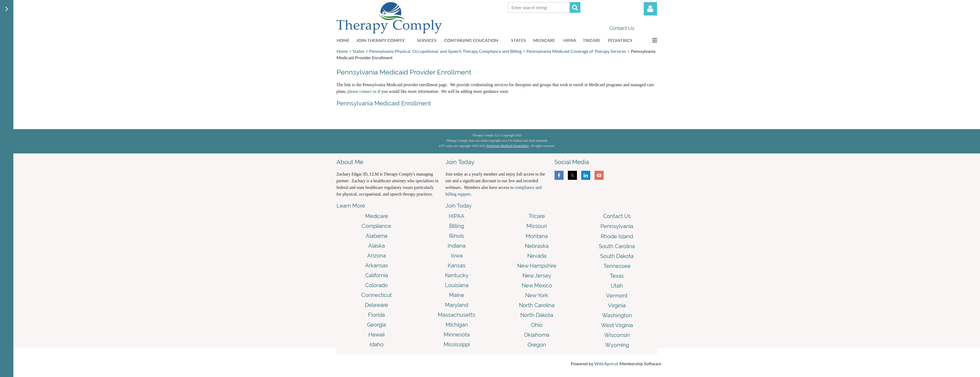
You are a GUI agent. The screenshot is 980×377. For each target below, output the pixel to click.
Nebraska (537, 246)
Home (342, 51)
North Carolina (537, 305)
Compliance (376, 226)
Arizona (377, 256)
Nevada (537, 256)
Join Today (459, 206)
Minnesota (457, 335)
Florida (376, 315)
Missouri (537, 226)
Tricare (537, 216)
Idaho (377, 344)
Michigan (457, 325)
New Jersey (537, 276)
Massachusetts (457, 315)
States (358, 51)
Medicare (377, 216)
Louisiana (457, 285)
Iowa (457, 256)
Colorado (376, 285)
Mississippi (457, 344)
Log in (650, 9)
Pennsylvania (617, 226)
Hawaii (376, 335)
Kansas (457, 265)
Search (575, 7)
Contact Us (622, 28)
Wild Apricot (606, 364)
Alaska (377, 246)
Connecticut (377, 295)
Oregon (537, 345)
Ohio (537, 325)
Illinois (457, 236)
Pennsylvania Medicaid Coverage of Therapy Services (576, 51)
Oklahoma (537, 335)
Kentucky (457, 275)
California (377, 275)
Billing (457, 226)
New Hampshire (537, 266)
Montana (537, 236)
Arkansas (377, 265)
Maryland (457, 305)
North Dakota (537, 315)
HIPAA (457, 216)
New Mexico (537, 285)
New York (537, 295)
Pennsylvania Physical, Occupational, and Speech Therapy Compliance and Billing (445, 51)
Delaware (376, 305)
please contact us (362, 91)
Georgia (376, 325)
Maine (457, 295)
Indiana (457, 246)
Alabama (377, 236)
